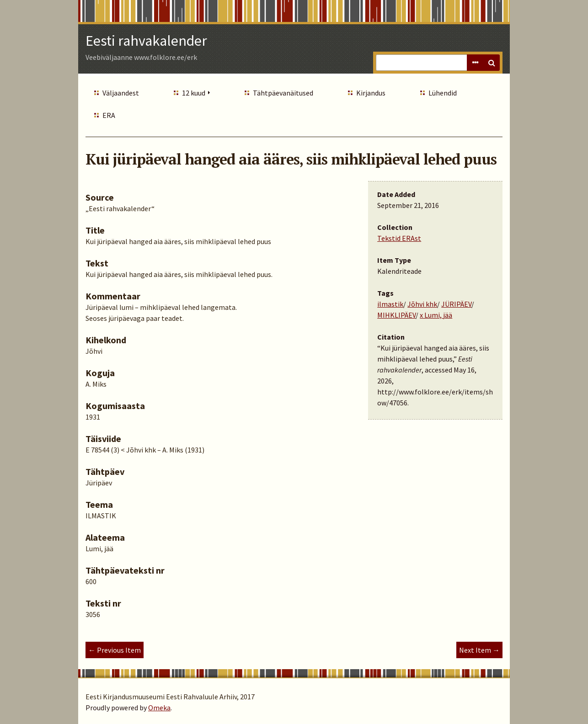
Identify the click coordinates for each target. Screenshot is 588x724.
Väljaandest (121, 93)
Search (492, 63)
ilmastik (390, 304)
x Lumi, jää (436, 315)
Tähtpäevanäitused (283, 93)
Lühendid (443, 93)
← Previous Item (115, 650)
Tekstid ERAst (399, 238)
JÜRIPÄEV (456, 304)
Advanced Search (475, 63)
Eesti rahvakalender (146, 41)
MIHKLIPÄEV (396, 315)
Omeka (159, 708)
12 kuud (194, 93)
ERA (109, 115)
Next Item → (479, 650)
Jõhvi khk (422, 304)
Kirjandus (371, 93)
